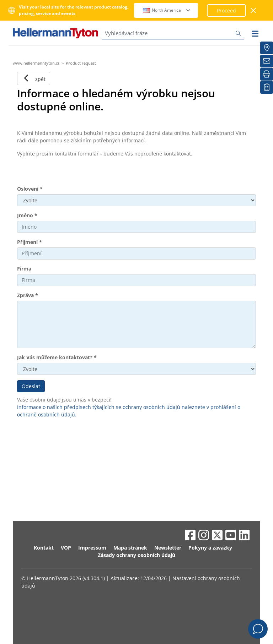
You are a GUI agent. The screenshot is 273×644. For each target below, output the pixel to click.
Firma (24, 269)
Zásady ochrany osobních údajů (136, 555)
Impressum (92, 548)
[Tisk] (267, 74)
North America (167, 10)
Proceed (226, 10)
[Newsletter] (267, 61)
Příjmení (30, 242)
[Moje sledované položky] (267, 87)
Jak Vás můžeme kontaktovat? (57, 357)
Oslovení (30, 189)
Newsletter (168, 548)
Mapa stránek (130, 548)
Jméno (27, 215)
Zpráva (28, 295)
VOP (66, 548)
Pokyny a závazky (210, 548)
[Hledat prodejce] (267, 48)
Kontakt (44, 548)
